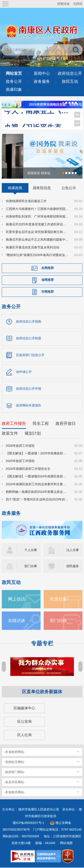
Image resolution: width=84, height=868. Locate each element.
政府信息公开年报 (29, 389)
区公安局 (24, 722)
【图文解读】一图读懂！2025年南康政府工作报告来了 (37, 454)
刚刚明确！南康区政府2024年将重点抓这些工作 (37, 492)
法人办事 (73, 550)
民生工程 (41, 424)
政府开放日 (66, 424)
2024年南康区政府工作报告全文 (28, 469)
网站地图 (66, 843)
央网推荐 (47, 268)
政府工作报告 (14, 424)
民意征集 (58, 599)
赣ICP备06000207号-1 (28, 823)
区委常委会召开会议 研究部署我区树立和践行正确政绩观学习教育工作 (37, 232)
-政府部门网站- (15, 772)
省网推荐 (47, 280)
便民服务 (73, 566)
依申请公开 (24, 372)
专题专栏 (42, 644)
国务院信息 (42, 188)
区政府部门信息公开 (30, 355)
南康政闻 (15, 188)
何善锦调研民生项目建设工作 (26, 201)
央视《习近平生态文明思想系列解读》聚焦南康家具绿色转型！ (37, 121)
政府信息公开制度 (29, 338)
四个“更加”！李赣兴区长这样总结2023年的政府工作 (37, 500)
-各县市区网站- (15, 782)
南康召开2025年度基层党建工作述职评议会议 (37, 224)
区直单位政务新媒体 (42, 692)
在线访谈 (17, 621)
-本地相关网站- (15, 792)
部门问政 (58, 621)
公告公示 (69, 188)
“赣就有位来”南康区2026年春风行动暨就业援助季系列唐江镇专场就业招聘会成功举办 (37, 255)
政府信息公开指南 (29, 322)
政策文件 (10, 434)
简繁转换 (63, 4)
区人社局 (24, 735)
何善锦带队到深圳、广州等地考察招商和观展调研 (37, 217)
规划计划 (33, 434)
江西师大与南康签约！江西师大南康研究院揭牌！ (37, 209)
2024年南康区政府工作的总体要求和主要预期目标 (37, 484)
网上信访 (17, 599)
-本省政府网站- (15, 752)
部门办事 (31, 566)
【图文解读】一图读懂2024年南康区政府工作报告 (37, 477)
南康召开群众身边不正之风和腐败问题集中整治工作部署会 (37, 240)
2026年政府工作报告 (20, 446)
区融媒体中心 (24, 708)
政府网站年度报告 (29, 406)
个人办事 (31, 550)
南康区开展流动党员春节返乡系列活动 (32, 248)
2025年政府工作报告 (20, 461)
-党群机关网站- (15, 762)
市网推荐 (47, 292)
